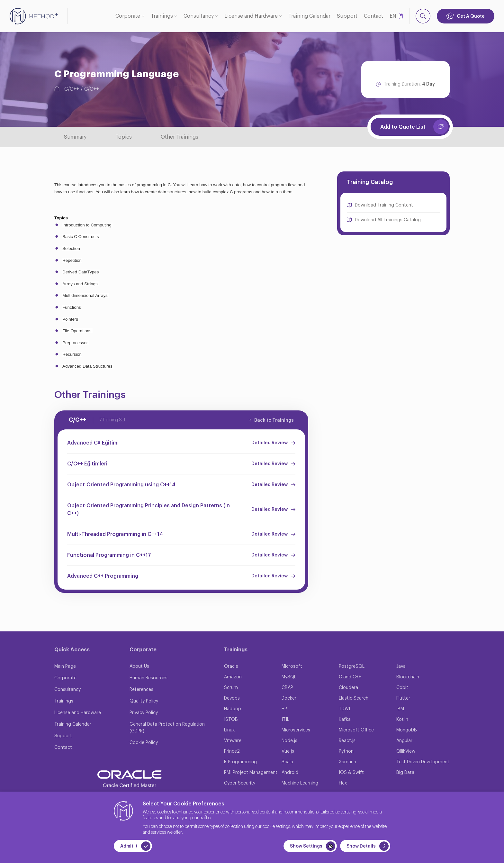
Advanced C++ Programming (103, 576)
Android (290, 773)
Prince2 (232, 751)
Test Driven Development (423, 762)
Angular (404, 741)
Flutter (403, 698)
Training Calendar (309, 16)
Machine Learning (300, 783)
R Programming (240, 762)
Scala (287, 762)
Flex (343, 783)
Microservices (296, 730)
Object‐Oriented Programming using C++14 (121, 485)
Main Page (65, 666)
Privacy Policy (144, 713)
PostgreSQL (352, 666)
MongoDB (407, 730)
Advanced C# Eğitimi (93, 443)
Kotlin (402, 720)
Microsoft (292, 666)
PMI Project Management (251, 773)
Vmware (233, 741)
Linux (229, 730)
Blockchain (408, 677)
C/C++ (72, 89)
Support (347, 16)
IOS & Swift (351, 773)
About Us (139, 666)
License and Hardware (251, 16)
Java (401, 666)
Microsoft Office (356, 730)
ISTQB (231, 720)
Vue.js (288, 751)
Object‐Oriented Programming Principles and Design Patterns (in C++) (148, 510)
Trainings (162, 16)
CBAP (287, 688)
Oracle (231, 666)
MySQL (289, 677)
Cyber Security (240, 783)
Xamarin (347, 762)
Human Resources (148, 678)
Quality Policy (144, 701)
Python (346, 751)
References (141, 690)
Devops (232, 698)
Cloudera (348, 688)
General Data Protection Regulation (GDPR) (167, 728)
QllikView (406, 751)
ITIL (285, 720)
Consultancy (199, 16)
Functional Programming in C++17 (109, 555)
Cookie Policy (144, 743)
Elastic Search (354, 698)
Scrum (231, 688)
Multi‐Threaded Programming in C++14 (115, 534)
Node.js (289, 741)
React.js (347, 741)
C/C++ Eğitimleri (87, 464)
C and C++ (350, 677)
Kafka (345, 720)
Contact (373, 16)
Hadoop (233, 709)
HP (284, 709)
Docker (289, 698)
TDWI (344, 709)
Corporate (128, 16)
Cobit (402, 688)
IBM (400, 709)
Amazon (233, 677)
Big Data (405, 773)
